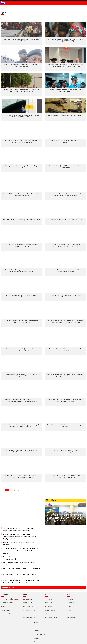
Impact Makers (39, 614)
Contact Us (5, 586)
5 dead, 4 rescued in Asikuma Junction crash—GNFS (20, 555)
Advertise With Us (8, 582)
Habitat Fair (38, 610)
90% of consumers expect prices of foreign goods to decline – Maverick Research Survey (21, 561)
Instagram (70, 590)
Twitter (69, 586)
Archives (37, 621)
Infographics (71, 597)
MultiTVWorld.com (52, 590)
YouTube (70, 578)
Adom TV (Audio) (51, 593)
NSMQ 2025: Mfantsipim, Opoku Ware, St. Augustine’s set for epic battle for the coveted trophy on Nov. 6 (20, 516)
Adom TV (48, 582)
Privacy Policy (6, 593)
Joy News (48, 578)
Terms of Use (6, 590)
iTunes (62, 633)
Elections (37, 625)
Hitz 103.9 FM (28, 586)
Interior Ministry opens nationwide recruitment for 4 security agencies (21, 537)
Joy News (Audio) (51, 597)
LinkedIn (70, 593)
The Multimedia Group (10, 578)
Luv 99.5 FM (28, 593)
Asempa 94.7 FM (29, 590)
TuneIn (51, 633)
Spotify (75, 632)
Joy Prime (49, 586)
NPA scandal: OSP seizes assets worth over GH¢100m (19, 523)
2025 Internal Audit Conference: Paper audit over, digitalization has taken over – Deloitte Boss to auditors (21, 530)
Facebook (70, 582)
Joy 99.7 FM (27, 578)
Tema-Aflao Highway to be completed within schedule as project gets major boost (19, 509)
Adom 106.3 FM (29, 582)
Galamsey (38, 618)
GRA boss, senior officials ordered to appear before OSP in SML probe (22, 549)
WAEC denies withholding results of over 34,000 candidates (21, 543)
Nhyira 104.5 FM (29, 597)
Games (37, 606)
